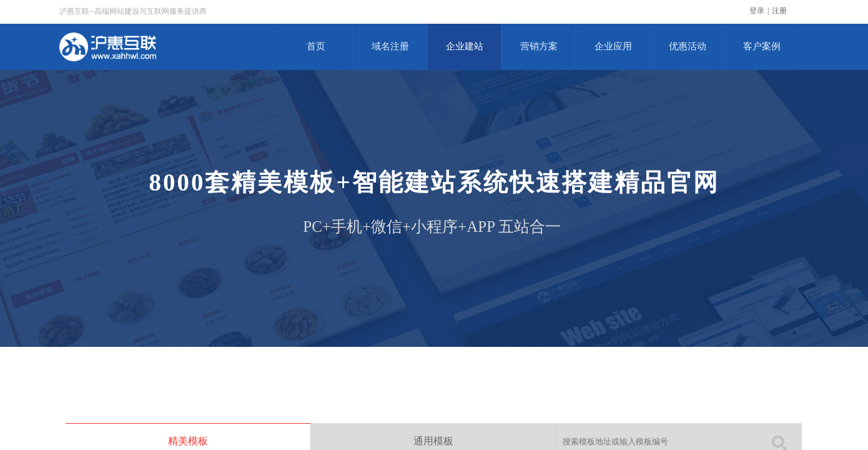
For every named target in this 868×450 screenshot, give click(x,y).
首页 (316, 46)
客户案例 (762, 46)
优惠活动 (688, 46)
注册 (779, 11)
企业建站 (465, 46)
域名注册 (390, 46)
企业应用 (613, 46)
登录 (757, 11)
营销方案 (539, 46)
